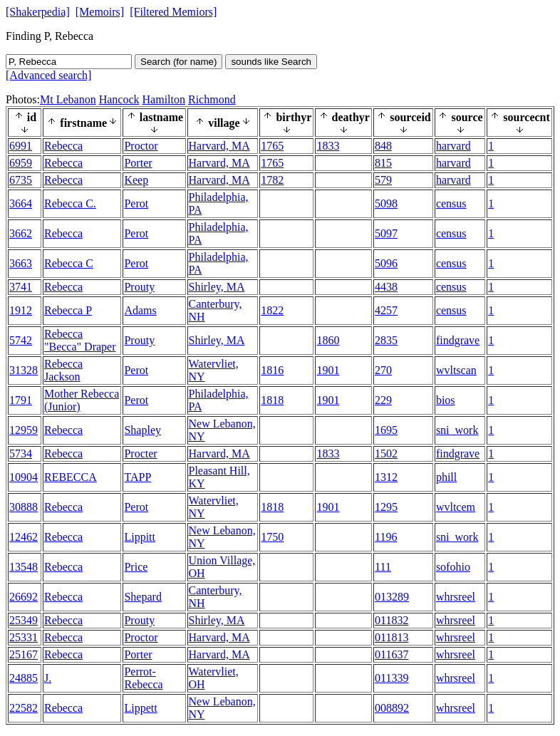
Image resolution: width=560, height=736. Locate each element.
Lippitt (140, 537)
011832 (392, 620)
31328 (24, 370)
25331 (24, 637)
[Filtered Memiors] (173, 12)
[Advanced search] (48, 75)
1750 (272, 537)
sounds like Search (271, 62)
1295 (386, 507)
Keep (136, 180)
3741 (21, 287)
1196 (386, 537)
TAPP (138, 477)
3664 (21, 203)
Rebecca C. (70, 203)
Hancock (119, 99)
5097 (386, 233)
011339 (392, 678)
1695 (386, 430)
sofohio (453, 567)
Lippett (140, 708)
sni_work (457, 430)
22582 (24, 708)
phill (446, 477)
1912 (21, 310)
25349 (24, 620)
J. (48, 678)
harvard (453, 146)
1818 (272, 400)
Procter (140, 453)
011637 (392, 654)
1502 (386, 453)
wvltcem (456, 507)
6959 (21, 163)
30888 (24, 507)
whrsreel (456, 597)
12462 (24, 537)
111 (383, 567)
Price (136, 567)
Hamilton (164, 99)
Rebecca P (68, 310)
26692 (24, 597)
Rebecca (63, 146)
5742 (21, 340)
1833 (328, 146)
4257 (386, 310)
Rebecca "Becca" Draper (80, 340)
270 (383, 370)
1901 (328, 370)
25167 (24, 654)
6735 (21, 180)
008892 (392, 708)
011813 (392, 637)
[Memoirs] (100, 12)
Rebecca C (69, 263)
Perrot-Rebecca (143, 678)
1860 (328, 340)
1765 (272, 146)
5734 (21, 453)
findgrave (458, 340)
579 (383, 180)
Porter (138, 163)
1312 (386, 477)
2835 (386, 340)
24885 (24, 678)
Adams (140, 310)
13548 (24, 567)
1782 (272, 180)
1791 (21, 400)
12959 (24, 430)
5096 (386, 263)
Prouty (139, 287)
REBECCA (71, 477)
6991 (21, 146)
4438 (386, 287)
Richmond (212, 99)
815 (383, 163)
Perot (136, 203)
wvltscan (456, 370)
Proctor (141, 146)
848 (383, 146)
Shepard (142, 597)
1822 (272, 310)
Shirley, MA (217, 287)
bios (446, 400)
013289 (392, 597)
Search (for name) (178, 62)
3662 (21, 233)
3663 (21, 263)
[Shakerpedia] (38, 12)
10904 (24, 477)
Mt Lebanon (68, 99)
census (451, 203)
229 (383, 400)
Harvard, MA (219, 146)
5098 (386, 203)
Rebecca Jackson (63, 370)
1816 (272, 370)
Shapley (142, 430)
